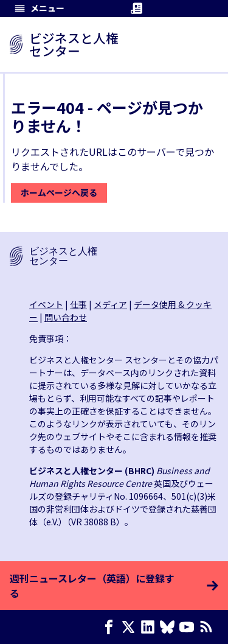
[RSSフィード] (209, 627)
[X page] (131, 627)
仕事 (78, 304)
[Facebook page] (111, 627)
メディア (110, 304)
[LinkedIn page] (150, 627)
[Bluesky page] (170, 627)
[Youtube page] (189, 627)
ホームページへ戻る (59, 192)
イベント (46, 304)
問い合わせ (66, 317)
